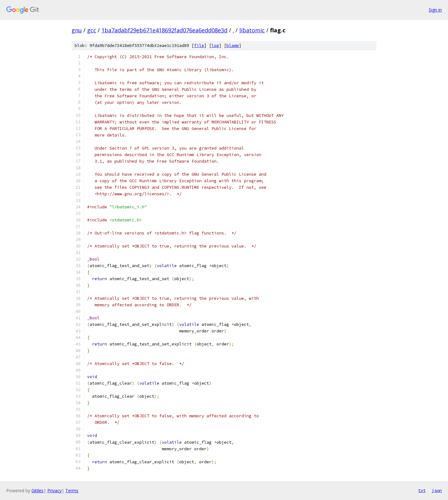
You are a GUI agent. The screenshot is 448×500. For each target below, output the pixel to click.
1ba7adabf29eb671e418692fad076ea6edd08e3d (164, 30)
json (437, 490)
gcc (92, 30)
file (199, 46)
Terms (72, 491)
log (215, 46)
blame (233, 46)
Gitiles (37, 491)
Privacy (54, 491)
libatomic (252, 30)
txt (422, 490)
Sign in (435, 10)
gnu (77, 30)
